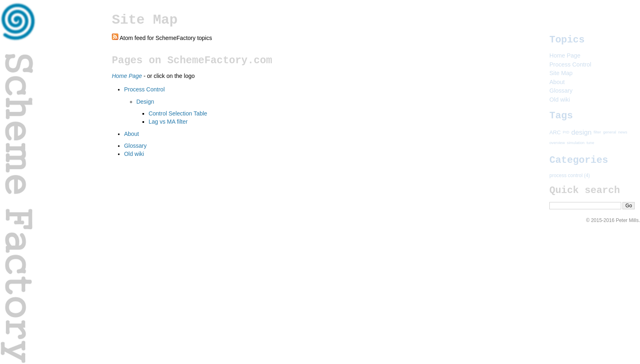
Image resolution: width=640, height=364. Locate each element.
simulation (576, 143)
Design (145, 102)
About (132, 134)
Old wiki (134, 154)
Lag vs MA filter (168, 122)
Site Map (561, 73)
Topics (567, 40)
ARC (555, 132)
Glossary (135, 146)
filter (597, 132)
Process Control (144, 89)
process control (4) (570, 175)
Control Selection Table (178, 113)
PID (566, 132)
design (581, 132)
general (609, 132)
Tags (561, 116)
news (622, 132)
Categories (579, 160)
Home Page (565, 55)
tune (590, 143)
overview (557, 143)
